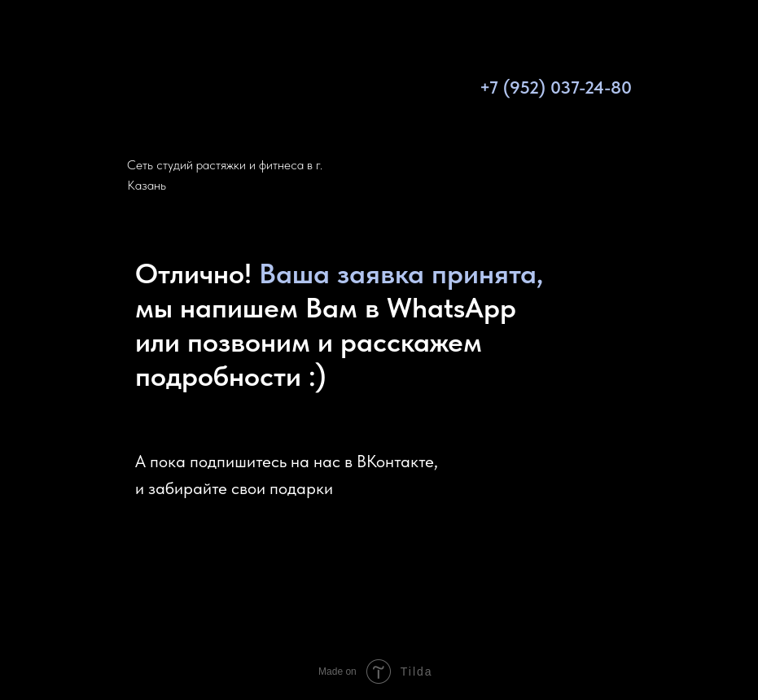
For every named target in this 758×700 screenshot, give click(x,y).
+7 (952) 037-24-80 (556, 87)
